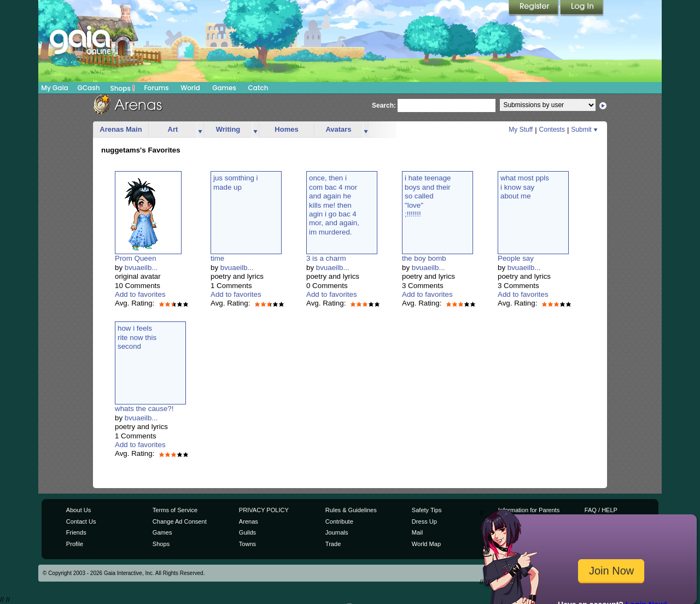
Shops (123, 88)
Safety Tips (427, 510)
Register (534, 8)
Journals (337, 532)
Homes (286, 129)
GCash (89, 88)
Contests (552, 130)
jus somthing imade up (236, 182)
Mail (417, 532)
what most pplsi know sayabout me (525, 187)
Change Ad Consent (180, 521)
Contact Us (81, 521)
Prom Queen (136, 258)
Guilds (247, 532)
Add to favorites (140, 294)
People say (516, 258)
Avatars (338, 129)
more (200, 130)
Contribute (339, 521)
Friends (76, 532)
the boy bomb (424, 258)
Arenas (249, 521)
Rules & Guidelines (351, 510)
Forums (156, 88)
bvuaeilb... (141, 268)
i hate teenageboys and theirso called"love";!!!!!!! (428, 196)
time (217, 258)
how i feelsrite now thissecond (137, 337)
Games (224, 88)
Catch (258, 88)
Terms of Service (175, 510)
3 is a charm (326, 258)
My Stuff (521, 130)
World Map (426, 544)
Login (582, 8)
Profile (75, 544)
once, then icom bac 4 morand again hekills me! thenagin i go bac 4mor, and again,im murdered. (334, 205)
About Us (78, 510)
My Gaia (54, 88)
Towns (247, 544)
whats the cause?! (144, 409)
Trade (333, 544)
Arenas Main (121, 129)
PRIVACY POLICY (264, 510)
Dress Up (424, 521)
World (190, 88)
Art (173, 129)
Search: (384, 105)
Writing (228, 129)
